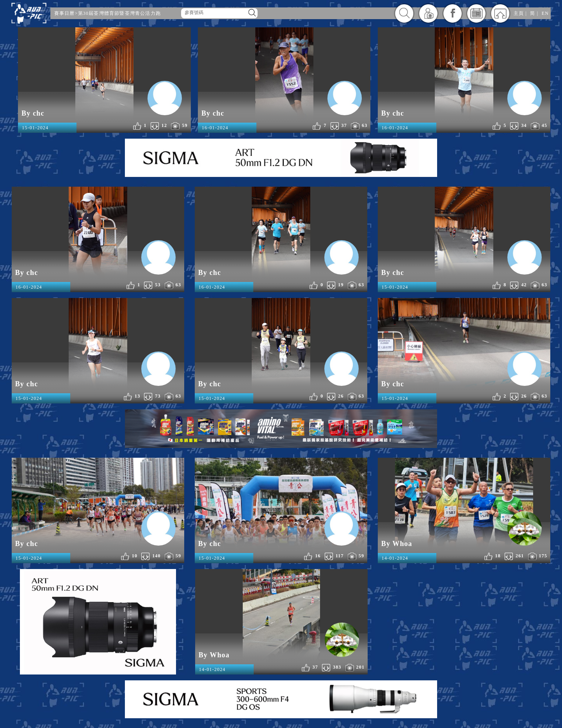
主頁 (519, 13)
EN (545, 13)
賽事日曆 (65, 13)
